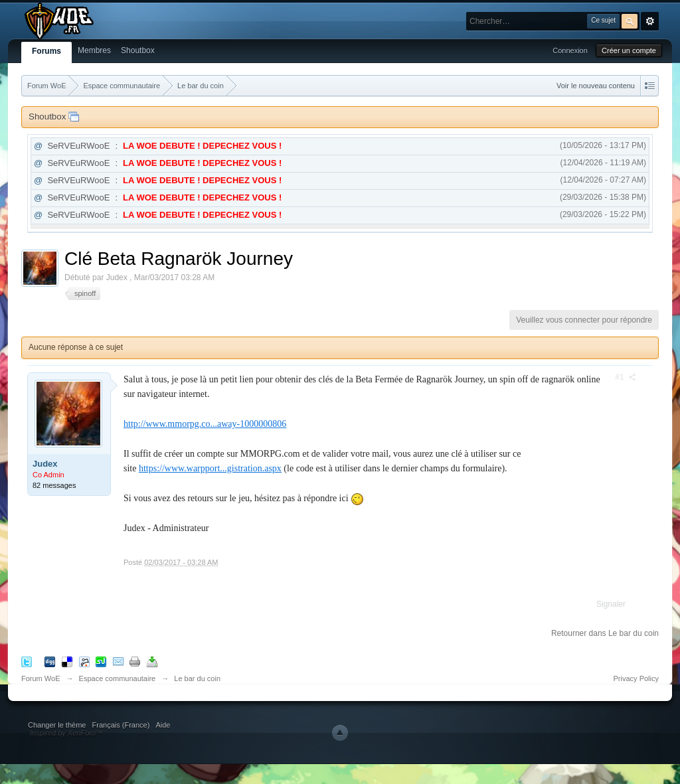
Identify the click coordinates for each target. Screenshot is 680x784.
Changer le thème (57, 725)
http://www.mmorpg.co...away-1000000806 (205, 424)
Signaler (611, 604)
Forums (46, 51)
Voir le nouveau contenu (596, 86)
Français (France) (121, 725)
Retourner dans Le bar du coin (605, 633)
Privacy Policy (636, 678)
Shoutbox (138, 50)
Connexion (570, 50)
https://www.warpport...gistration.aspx (210, 468)
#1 (626, 377)
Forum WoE (41, 678)
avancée (650, 21)
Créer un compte (629, 50)
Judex (45, 464)
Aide (163, 725)
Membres (94, 50)
